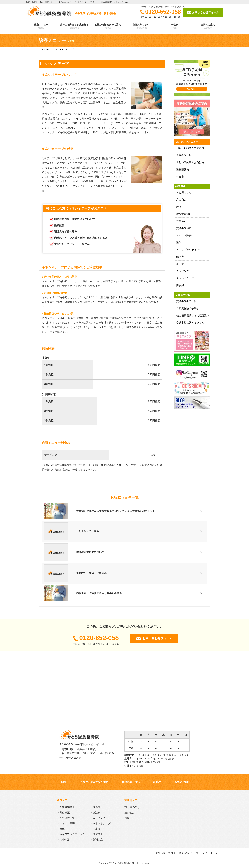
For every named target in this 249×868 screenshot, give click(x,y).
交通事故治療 (184, 228)
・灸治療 (95, 813)
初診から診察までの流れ (108, 26)
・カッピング (98, 818)
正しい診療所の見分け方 (190, 162)
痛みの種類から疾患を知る (74, 26)
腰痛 (179, 207)
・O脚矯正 (63, 840)
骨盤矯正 (181, 221)
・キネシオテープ (100, 823)
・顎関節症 (96, 840)
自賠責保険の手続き (188, 308)
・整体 (61, 829)
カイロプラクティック (189, 250)
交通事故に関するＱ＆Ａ (190, 323)
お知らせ (161, 853)
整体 (179, 242)
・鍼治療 (95, 807)
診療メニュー (41, 26)
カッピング (183, 271)
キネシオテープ (185, 278)
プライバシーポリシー (208, 853)
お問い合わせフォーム (203, 13)
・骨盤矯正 (63, 813)
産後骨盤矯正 (184, 214)
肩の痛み (181, 200)
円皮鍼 (180, 285)
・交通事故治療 (66, 818)
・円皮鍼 (95, 829)
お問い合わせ (186, 853)
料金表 (175, 26)
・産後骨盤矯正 (66, 807)
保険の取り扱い (141, 26)
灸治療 (180, 264)
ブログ (172, 853)
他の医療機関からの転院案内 (193, 315)
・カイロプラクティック (71, 834)
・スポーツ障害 (66, 823)
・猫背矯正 (96, 834)
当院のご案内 (208, 26)
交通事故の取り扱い (188, 301)
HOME (63, 782)
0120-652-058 (160, 12)
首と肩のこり (184, 192)
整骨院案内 (183, 169)
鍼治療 (180, 257)
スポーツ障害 (184, 235)
